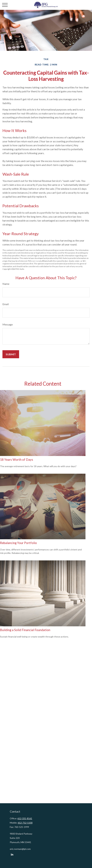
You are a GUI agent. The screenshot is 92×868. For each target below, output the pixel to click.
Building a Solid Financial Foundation (25, 630)
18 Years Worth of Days (17, 460)
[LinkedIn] (12, 854)
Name (6, 284)
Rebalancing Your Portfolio (18, 543)
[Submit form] (11, 354)
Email (6, 304)
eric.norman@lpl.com (20, 849)
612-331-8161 (25, 818)
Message (8, 324)
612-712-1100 (25, 823)
